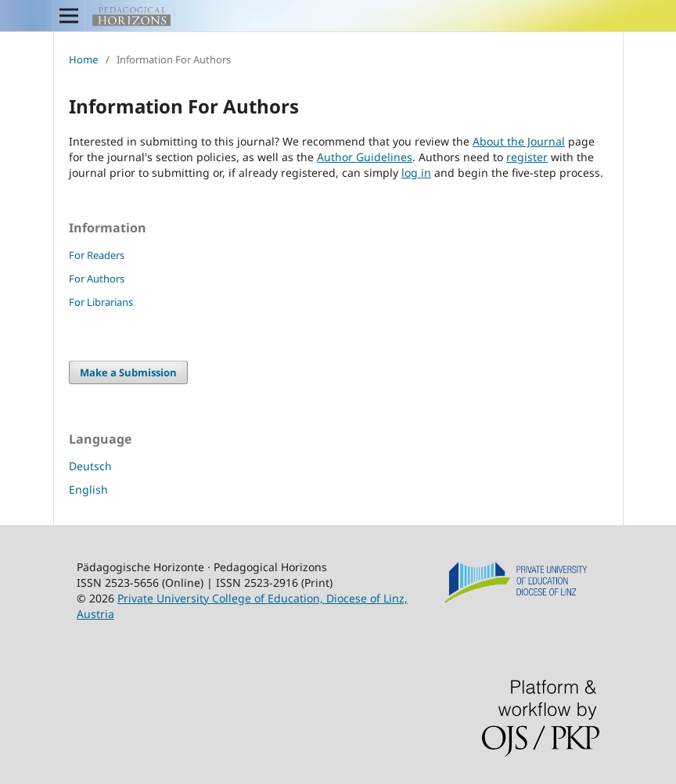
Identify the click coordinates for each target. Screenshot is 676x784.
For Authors (97, 279)
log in (416, 173)
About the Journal (519, 141)
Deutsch (90, 466)
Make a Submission (128, 372)
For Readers (97, 255)
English (88, 489)
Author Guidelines (365, 157)
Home (83, 59)
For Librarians (101, 302)
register (527, 157)
